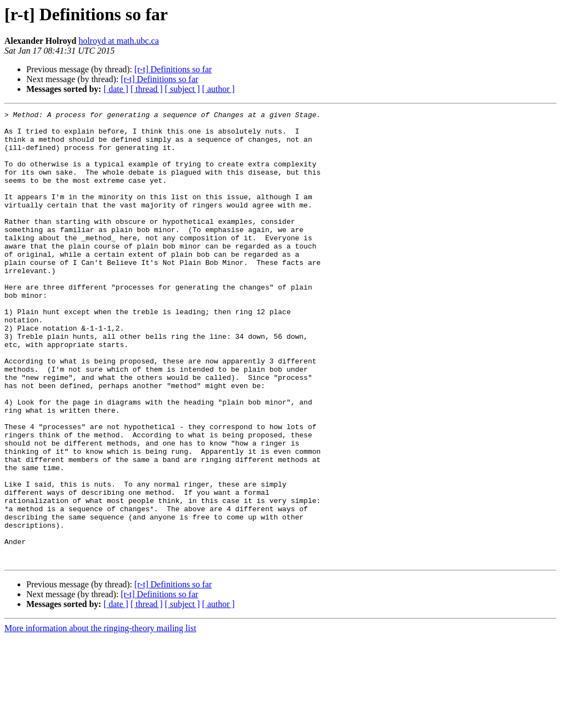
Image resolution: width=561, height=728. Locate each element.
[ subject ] (182, 89)
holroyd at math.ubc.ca (119, 41)
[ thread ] (147, 89)
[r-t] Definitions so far (173, 69)
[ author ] (219, 89)
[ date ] (116, 89)
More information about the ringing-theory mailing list (100, 718)
